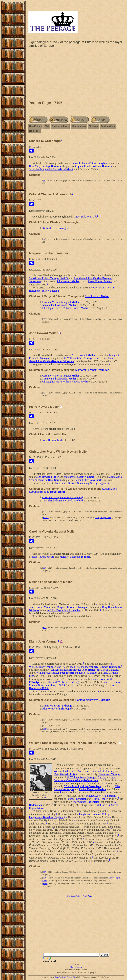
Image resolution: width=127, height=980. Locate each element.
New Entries (35, 126)
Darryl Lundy (76, 967)
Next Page (34, 131)
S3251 (46, 517)
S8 (44, 180)
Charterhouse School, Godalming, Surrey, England (80, 483)
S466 (45, 884)
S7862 (46, 729)
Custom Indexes (60, 126)
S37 (45, 319)
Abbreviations (79, 126)
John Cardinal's (61, 977)
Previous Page (108, 126)
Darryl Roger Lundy (104, 517)
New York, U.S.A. (85, 217)
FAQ (47, 126)
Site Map (93, 126)
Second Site (71, 977)
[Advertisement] (76, 75)
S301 (45, 878)
